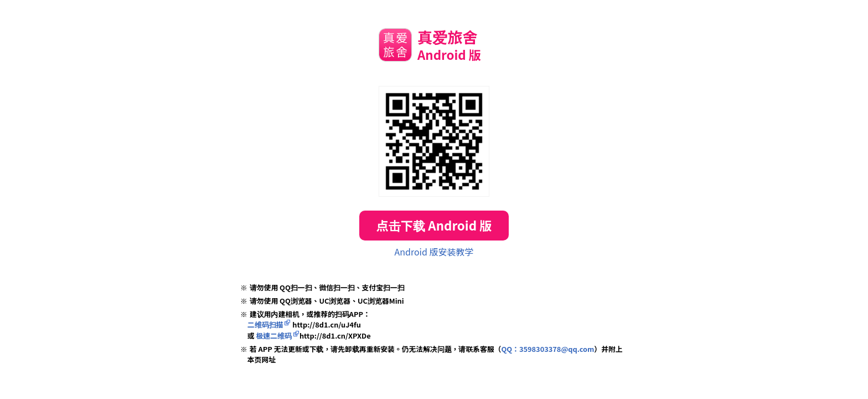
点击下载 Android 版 (434, 225)
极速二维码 (274, 336)
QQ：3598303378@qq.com (547, 349)
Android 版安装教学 (434, 252)
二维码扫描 (265, 324)
